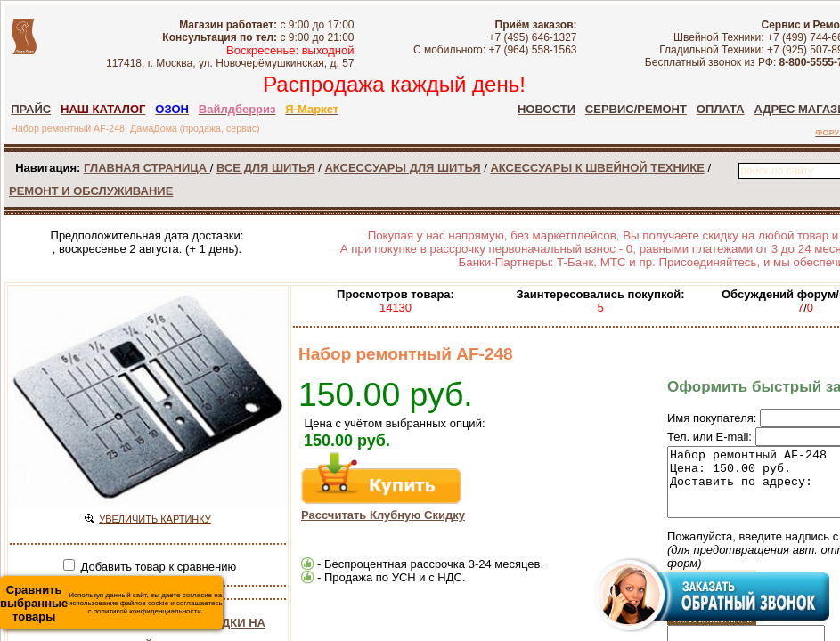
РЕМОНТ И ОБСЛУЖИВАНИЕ (91, 191)
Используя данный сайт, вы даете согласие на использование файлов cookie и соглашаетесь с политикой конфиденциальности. (111, 603)
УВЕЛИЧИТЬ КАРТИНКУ (155, 519)
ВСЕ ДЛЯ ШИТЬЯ (265, 168)
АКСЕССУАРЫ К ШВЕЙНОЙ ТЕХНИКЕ (597, 168)
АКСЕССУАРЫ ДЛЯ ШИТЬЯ (402, 168)
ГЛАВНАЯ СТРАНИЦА (147, 168)
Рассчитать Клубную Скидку (383, 515)
